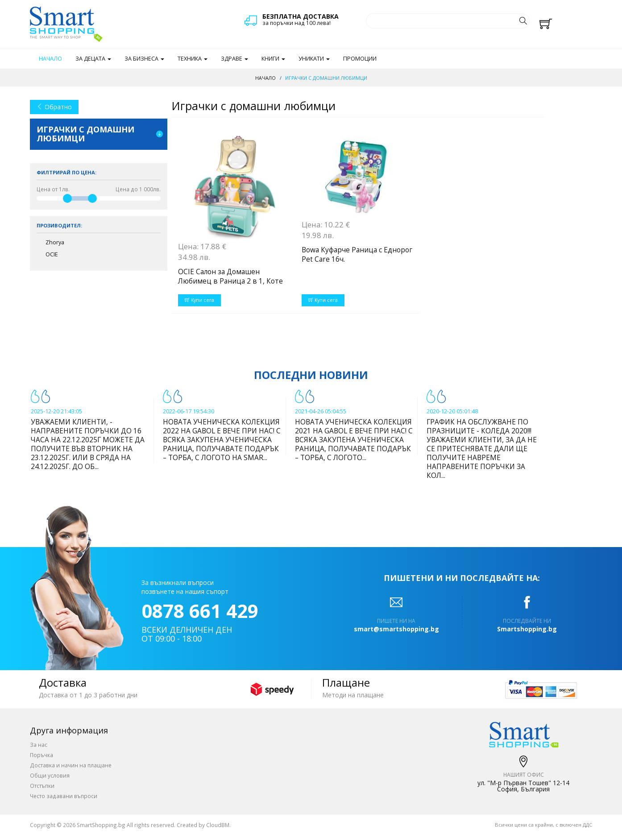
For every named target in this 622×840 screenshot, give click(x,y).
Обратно (54, 107)
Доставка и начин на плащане (71, 765)
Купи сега (199, 300)
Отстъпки (42, 786)
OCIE (52, 254)
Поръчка (41, 755)
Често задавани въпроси (64, 796)
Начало (50, 59)
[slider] (67, 198)
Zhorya (55, 242)
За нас (39, 745)
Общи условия (50, 775)
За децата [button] (93, 59)
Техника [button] (193, 59)
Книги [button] (273, 59)
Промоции (360, 59)
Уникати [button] (314, 59)
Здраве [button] (234, 59)
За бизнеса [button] (144, 59)
